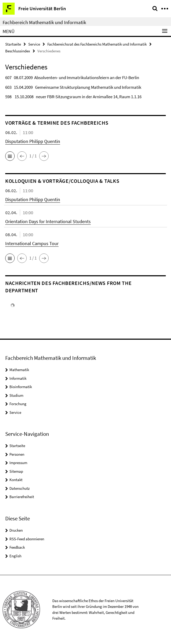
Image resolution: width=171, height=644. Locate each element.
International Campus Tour (32, 243)
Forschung (18, 404)
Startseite (13, 44)
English (15, 556)
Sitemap (16, 471)
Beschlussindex (18, 51)
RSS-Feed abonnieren (27, 539)
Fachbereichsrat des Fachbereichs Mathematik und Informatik (97, 44)
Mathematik (19, 370)
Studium (16, 395)
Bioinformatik (21, 387)
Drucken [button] (16, 530)
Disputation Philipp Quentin (33, 141)
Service (34, 44)
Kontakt (16, 480)
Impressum (18, 463)
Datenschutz (19, 488)
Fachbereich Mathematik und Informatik (44, 22)
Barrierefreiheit (22, 497)
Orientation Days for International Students (48, 221)
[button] (10, 156)
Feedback (17, 547)
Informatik (18, 378)
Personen (17, 454)
